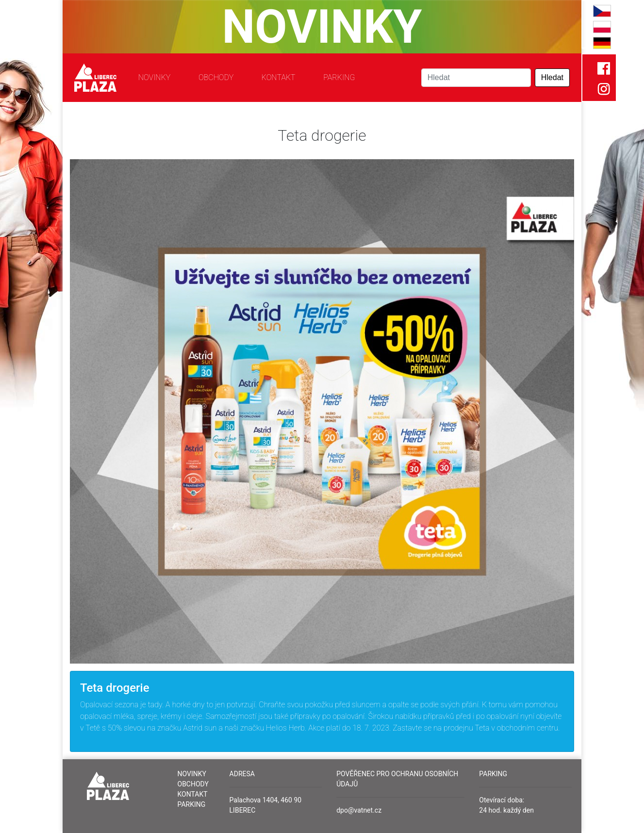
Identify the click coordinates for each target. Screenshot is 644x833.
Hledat (552, 77)
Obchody (216, 77)
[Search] (476, 78)
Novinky (155, 77)
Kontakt (279, 77)
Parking (339, 77)
